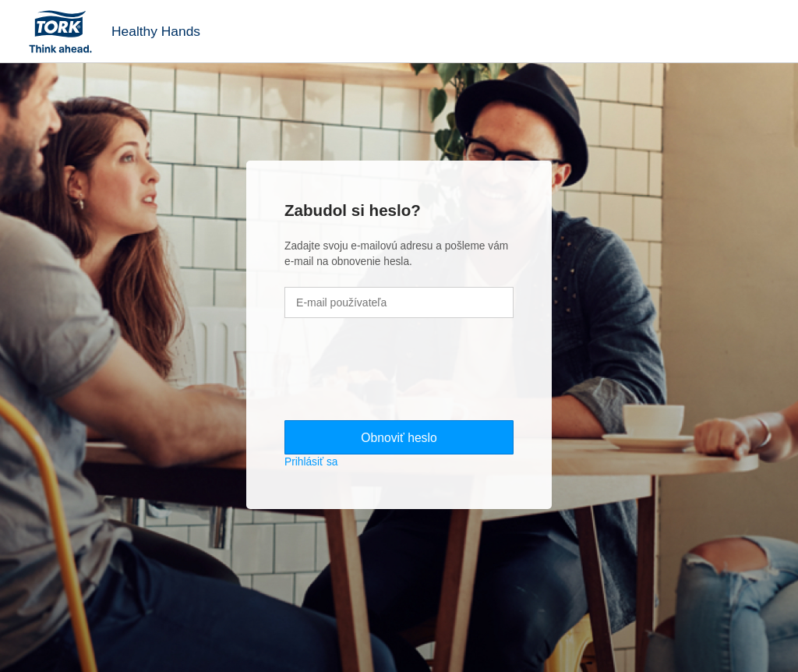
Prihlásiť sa (311, 462)
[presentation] (403, 372)
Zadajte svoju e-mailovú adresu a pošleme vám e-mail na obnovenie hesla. (396, 254)
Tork (65, 31)
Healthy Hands (156, 31)
